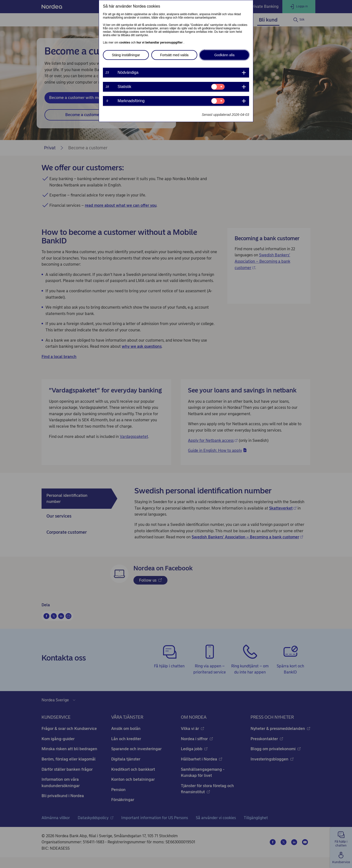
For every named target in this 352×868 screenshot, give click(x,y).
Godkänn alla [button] (225, 55)
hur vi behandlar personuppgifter (160, 43)
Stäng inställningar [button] (126, 55)
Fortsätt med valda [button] (174, 55)
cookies (125, 43)
